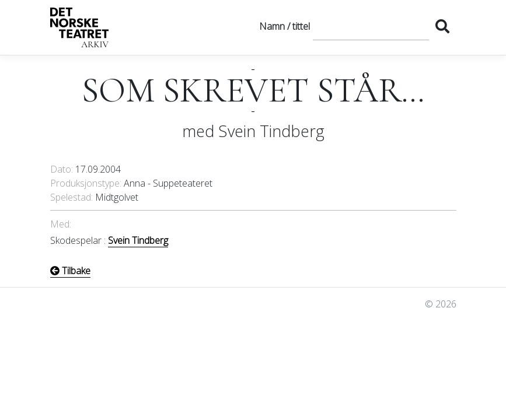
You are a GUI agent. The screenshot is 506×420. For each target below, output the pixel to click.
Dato (61, 169)
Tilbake (70, 271)
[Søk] (371, 26)
